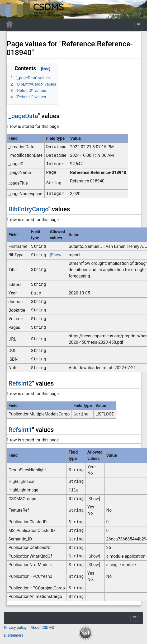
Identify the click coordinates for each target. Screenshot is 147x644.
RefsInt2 (20, 383)
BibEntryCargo (28, 209)
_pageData (23, 116)
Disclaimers (14, 635)
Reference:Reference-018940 (98, 173)
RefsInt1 (20, 430)
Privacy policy (15, 628)
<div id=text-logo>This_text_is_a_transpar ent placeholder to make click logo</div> (8, 9)
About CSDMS (42, 628)
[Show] (56, 255)
